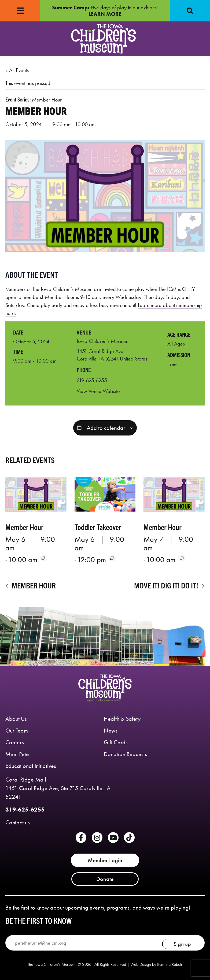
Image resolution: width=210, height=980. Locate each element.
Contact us (18, 822)
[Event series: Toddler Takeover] (112, 558)
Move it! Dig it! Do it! (167, 585)
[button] (190, 11)
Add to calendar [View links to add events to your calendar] (106, 428)
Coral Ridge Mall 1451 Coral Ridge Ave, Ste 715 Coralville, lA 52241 (58, 788)
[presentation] (36, 495)
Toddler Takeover (98, 527)
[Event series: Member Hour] (43, 558)
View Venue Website (98, 391)
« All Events (17, 70)
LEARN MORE (105, 14)
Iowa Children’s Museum (103, 341)
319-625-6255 (25, 810)
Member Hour (24, 527)
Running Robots (170, 964)
